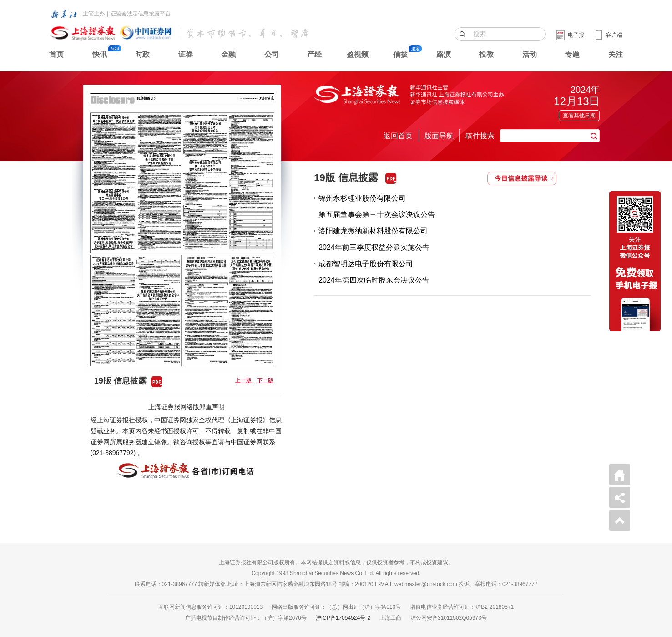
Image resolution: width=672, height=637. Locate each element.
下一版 (265, 380)
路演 (444, 54)
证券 (186, 54)
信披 (400, 54)
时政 (142, 54)
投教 (486, 54)
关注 (616, 54)
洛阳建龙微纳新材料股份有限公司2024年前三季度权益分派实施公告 (374, 239)
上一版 (243, 380)
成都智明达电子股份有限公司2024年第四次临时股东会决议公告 (374, 272)
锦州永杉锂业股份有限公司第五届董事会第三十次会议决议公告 (377, 206)
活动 (530, 54)
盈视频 (358, 54)
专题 (572, 54)
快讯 (100, 54)
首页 (56, 54)
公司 (272, 54)
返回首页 (398, 136)
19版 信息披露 (346, 178)
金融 (228, 54)
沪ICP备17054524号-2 (343, 618)
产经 (314, 54)
